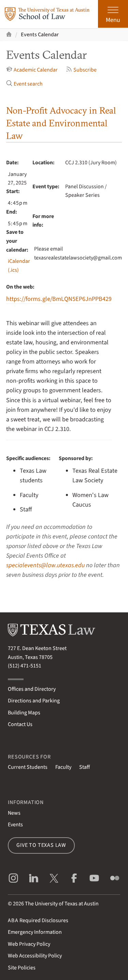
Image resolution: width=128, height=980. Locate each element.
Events (15, 825)
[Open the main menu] (113, 14)
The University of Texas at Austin (62, 904)
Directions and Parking (34, 701)
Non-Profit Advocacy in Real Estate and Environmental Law (61, 123)
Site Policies (22, 968)
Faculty (63, 767)
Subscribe (81, 70)
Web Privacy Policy (29, 944)
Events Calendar (40, 35)
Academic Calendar (32, 70)
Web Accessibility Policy (35, 956)
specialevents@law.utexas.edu (45, 565)
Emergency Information (35, 932)
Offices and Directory (32, 689)
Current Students (28, 767)
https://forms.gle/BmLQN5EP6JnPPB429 (59, 299)
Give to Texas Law (41, 845)
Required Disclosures (38, 920)
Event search (24, 84)
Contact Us (20, 724)
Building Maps (24, 713)
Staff (84, 767)
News (14, 813)
